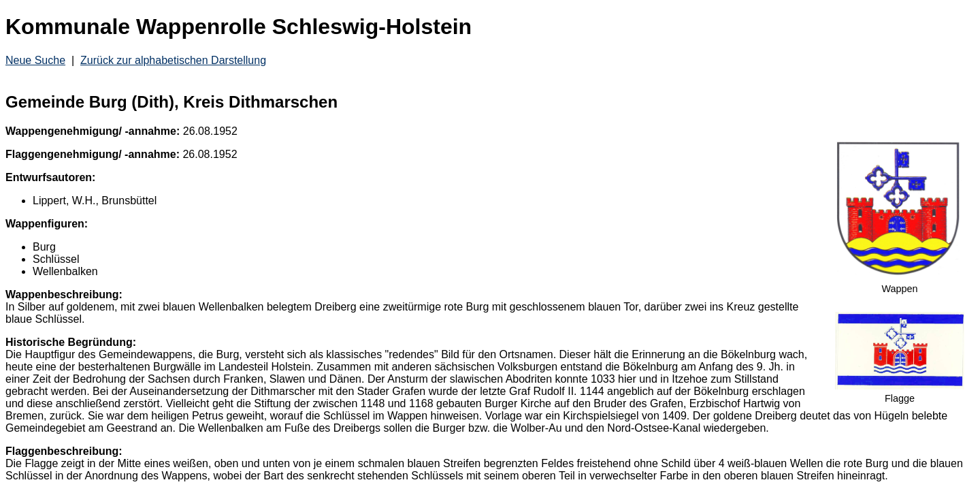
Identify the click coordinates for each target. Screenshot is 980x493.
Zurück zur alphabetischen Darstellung (173, 60)
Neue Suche (35, 60)
